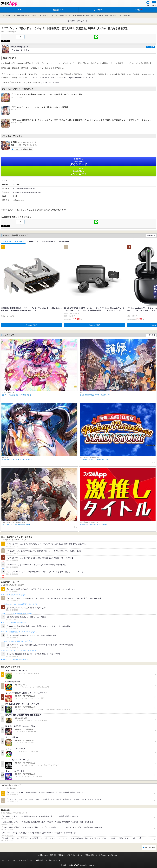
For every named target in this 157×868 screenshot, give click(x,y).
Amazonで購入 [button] (32, 325)
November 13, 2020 (51, 82)
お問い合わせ (43, 855)
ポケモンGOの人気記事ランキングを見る (15, 660)
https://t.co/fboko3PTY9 (60, 78)
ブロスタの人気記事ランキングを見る (14, 623)
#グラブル (37, 78)
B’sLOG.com (112, 855)
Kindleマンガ (33, 242)
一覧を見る (151, 235)
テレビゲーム (64, 242)
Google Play (78, 171)
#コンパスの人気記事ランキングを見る (15, 595)
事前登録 (71, 21)
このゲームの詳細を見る (23, 149)
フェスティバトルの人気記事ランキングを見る (17, 641)
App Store (78, 162)
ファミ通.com (101, 855)
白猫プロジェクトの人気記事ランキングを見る (17, 613)
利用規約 (53, 855)
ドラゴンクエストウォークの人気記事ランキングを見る (20, 604)
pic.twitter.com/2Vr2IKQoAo (81, 78)
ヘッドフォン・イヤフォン (13, 242)
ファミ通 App (9, 4)
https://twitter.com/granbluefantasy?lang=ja (27, 192)
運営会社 (62, 855)
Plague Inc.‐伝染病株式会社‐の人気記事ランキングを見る (20, 632)
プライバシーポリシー (75, 855)
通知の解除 (90, 855)
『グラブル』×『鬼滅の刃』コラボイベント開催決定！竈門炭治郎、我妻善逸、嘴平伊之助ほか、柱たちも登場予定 (89, 16)
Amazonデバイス (49, 242)
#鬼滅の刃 (46, 78)
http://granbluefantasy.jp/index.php (24, 188)
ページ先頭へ (150, 847)
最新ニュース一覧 (39, 16)
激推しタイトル (83, 21)
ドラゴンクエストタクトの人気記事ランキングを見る (19, 650)
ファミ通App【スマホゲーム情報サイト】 (16, 16)
